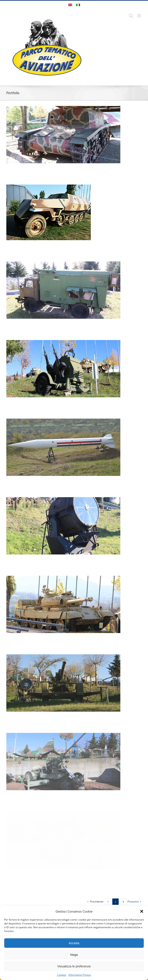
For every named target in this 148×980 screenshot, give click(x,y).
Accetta (74, 943)
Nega (74, 955)
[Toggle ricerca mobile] (131, 16)
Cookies (62, 975)
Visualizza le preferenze (74, 966)
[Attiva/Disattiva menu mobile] (139, 16)
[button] (142, 911)
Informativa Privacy (80, 975)
